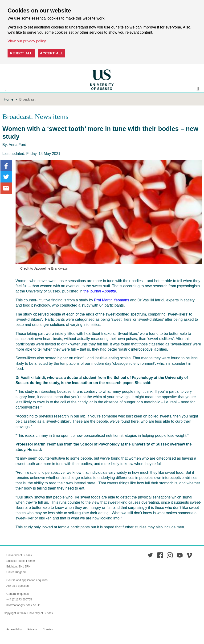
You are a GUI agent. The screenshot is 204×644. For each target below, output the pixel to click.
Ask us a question (18, 586)
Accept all (52, 53)
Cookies (48, 629)
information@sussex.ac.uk (23, 605)
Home (9, 99)
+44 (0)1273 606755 (19, 599)
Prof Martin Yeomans (112, 300)
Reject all (21, 53)
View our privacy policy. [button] (27, 41)
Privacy (32, 629)
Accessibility (14, 629)
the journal (100, 291)
